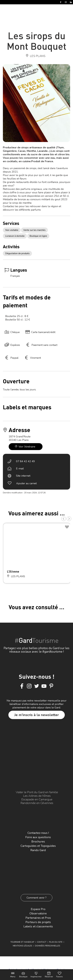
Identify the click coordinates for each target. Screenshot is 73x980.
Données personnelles (48, 946)
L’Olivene (13, 571)
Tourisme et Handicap (22, 942)
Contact (42, 942)
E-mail (20, 469)
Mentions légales (23, 946)
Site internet (23, 476)
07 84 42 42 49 (25, 461)
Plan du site (56, 942)
